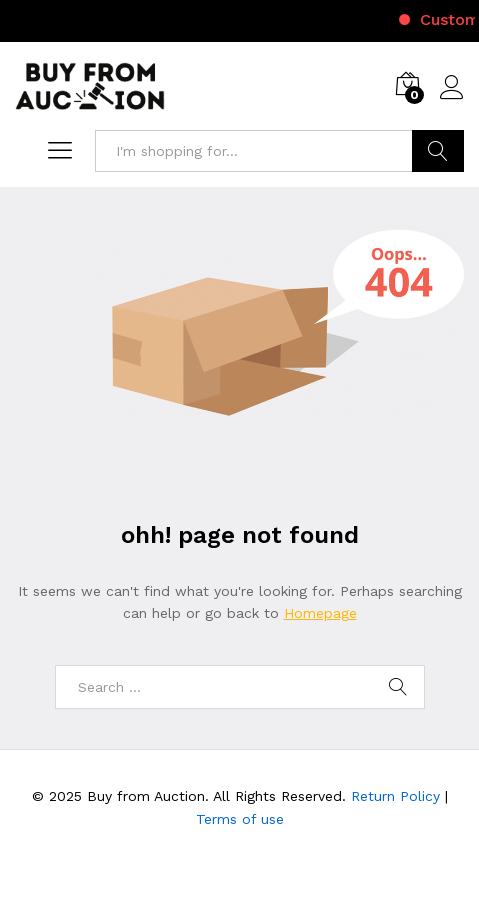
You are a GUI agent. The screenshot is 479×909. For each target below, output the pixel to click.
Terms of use (240, 819)
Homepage (320, 613)
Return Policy (395, 796)
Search (438, 151)
